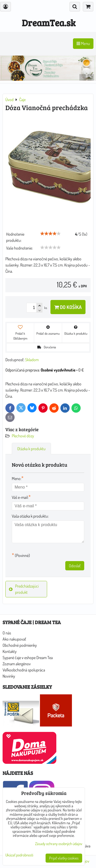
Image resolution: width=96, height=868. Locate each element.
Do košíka (68, 307)
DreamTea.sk (49, 23)
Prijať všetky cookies (64, 858)
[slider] (50, 234)
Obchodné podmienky (20, 645)
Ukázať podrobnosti (19, 855)
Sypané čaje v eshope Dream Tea (28, 658)
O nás (7, 633)
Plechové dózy (23, 436)
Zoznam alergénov (17, 664)
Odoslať (75, 566)
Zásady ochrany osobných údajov (59, 844)
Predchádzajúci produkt (24, 589)
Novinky (9, 676)
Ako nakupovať (14, 639)
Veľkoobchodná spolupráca (24, 670)
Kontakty (10, 651)
